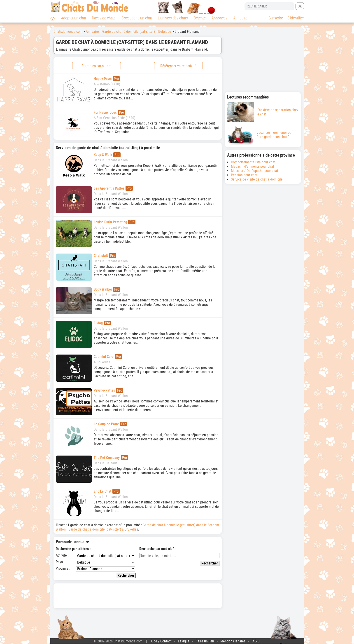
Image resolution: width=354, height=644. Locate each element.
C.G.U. (256, 641)
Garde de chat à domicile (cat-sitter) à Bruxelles (103, 529)
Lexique (184, 641)
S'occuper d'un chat (137, 18)
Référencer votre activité (178, 66)
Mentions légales (233, 641)
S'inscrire (276, 18)
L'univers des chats (173, 18)
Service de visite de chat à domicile (257, 179)
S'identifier (296, 18)
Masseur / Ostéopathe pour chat (255, 171)
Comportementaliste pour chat (253, 162)
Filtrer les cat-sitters (97, 66)
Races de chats (104, 18)
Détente (200, 18)
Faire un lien (205, 641)
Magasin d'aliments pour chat (253, 166)
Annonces (219, 18)
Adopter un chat (73, 18)
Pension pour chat (244, 175)
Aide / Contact (161, 641)
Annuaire (240, 18)
